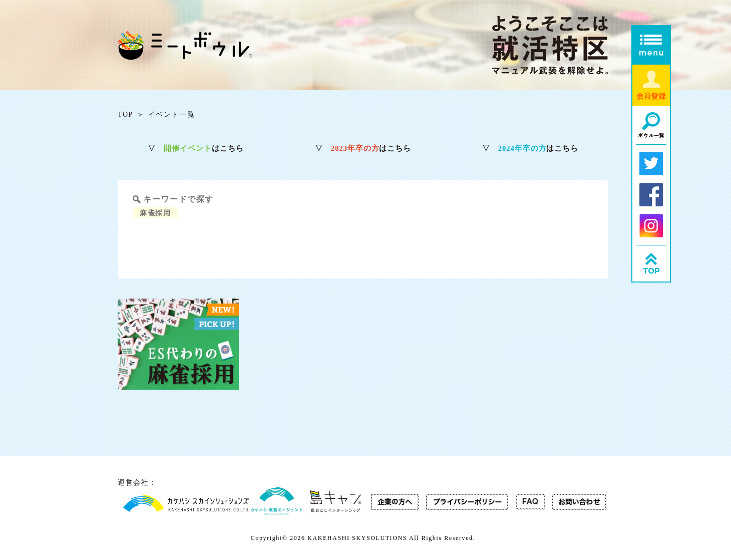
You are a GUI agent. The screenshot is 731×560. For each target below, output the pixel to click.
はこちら (196, 149)
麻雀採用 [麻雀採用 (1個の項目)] (158, 212)
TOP (125, 115)
